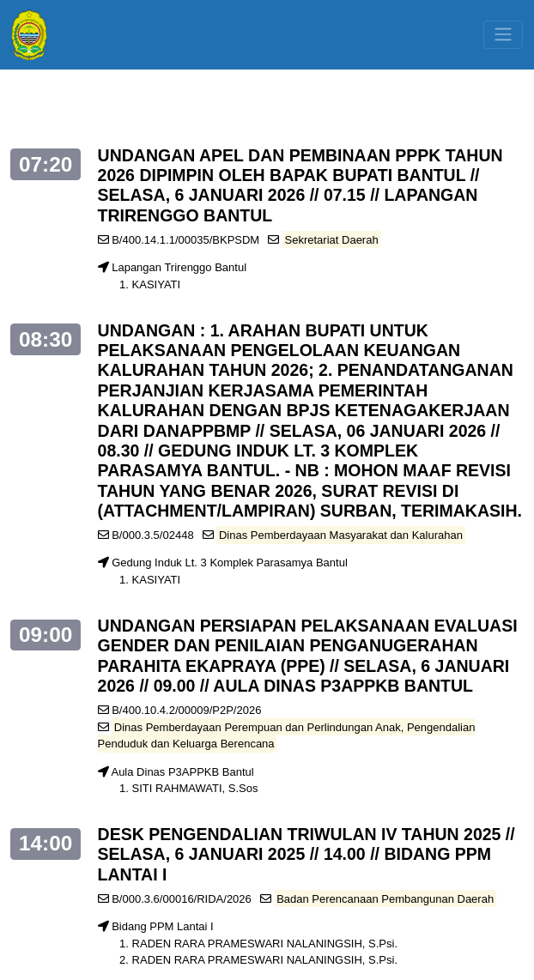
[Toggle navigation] (503, 35)
